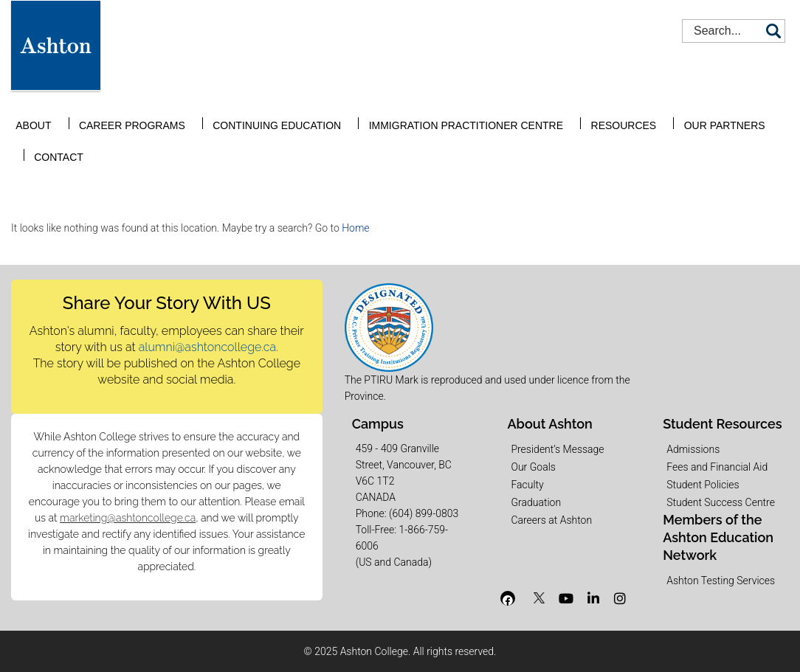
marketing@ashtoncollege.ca (128, 518)
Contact (764, 113)
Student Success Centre (721, 502)
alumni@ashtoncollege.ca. (208, 347)
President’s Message (557, 449)
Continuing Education (261, 113)
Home (355, 228)
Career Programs (125, 113)
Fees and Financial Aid (717, 467)
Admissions (693, 449)
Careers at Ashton (551, 520)
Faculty (527, 485)
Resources (589, 113)
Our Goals (533, 467)
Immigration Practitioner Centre (440, 113)
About (35, 113)
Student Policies (703, 485)
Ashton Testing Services (721, 581)
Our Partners (680, 113)
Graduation (536, 502)
